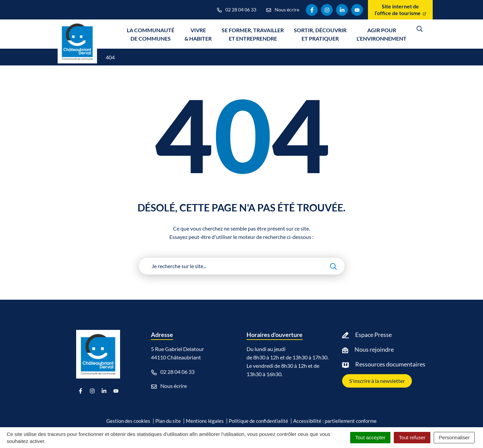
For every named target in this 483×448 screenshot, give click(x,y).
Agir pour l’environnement (382, 34)
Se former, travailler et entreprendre (253, 34)
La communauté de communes (151, 34)
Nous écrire (169, 386)
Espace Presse (373, 335)
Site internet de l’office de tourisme (400, 10)
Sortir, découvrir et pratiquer (320, 34)
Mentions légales (205, 421)
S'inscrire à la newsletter (377, 381)
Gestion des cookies (128, 421)
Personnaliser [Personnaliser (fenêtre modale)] (454, 437)
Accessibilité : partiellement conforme (335, 421)
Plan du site (168, 421)
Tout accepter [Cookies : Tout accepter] (370, 437)
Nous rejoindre (374, 349)
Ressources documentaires (390, 364)
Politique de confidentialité (258, 421)
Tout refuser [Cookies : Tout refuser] (412, 437)
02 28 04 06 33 (173, 372)
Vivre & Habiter (198, 34)
